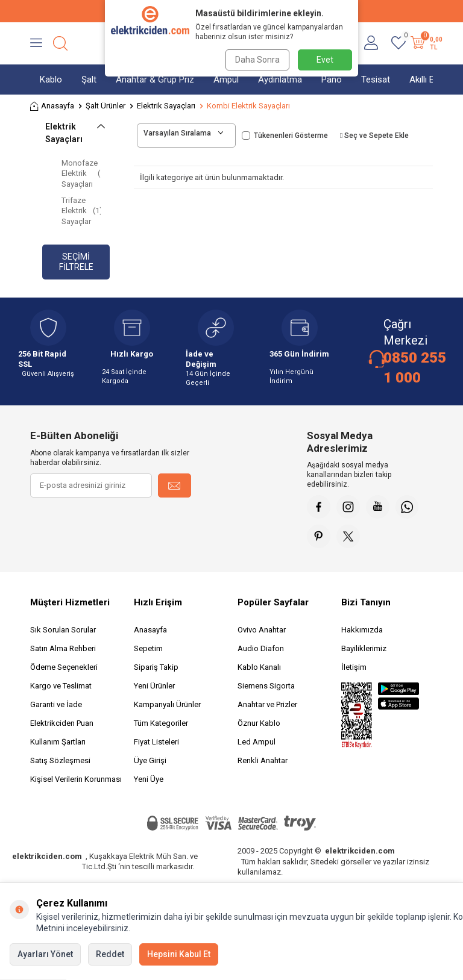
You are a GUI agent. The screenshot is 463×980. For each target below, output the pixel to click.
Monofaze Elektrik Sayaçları (81, 173)
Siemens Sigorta (266, 687)
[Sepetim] (425, 43)
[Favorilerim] (398, 43)
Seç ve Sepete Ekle (374, 136)
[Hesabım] (371, 43)
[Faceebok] (319, 507)
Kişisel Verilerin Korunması (76, 780)
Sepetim (148, 650)
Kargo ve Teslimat (61, 687)
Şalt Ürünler (106, 106)
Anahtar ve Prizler (267, 706)
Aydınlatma (280, 80)
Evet (325, 60)
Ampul (226, 80)
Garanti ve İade (56, 706)
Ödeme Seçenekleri (64, 668)
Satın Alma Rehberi (63, 650)
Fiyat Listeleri (156, 743)
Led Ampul (257, 743)
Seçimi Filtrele (76, 262)
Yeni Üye (149, 780)
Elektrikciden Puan (62, 724)
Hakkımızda (362, 631)
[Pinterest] (319, 537)
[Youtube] (379, 507)
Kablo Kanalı (259, 668)
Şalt (89, 80)
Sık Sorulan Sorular (63, 631)
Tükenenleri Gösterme (285, 136)
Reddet (110, 954)
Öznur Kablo (259, 724)
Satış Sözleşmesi (60, 762)
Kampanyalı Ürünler (167, 706)
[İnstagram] (349, 507)
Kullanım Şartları (58, 743)
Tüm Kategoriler (161, 724)
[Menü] (36, 43)
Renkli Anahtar (263, 762)
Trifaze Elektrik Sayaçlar (81, 211)
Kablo (51, 80)
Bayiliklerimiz (364, 650)
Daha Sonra (257, 60)
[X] (349, 537)
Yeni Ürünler (154, 687)
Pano (332, 80)
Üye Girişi (150, 762)
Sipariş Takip (156, 668)
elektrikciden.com (47, 857)
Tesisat (376, 80)
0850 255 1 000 (415, 367)
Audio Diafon (261, 650)
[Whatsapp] (409, 507)
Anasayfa (52, 106)
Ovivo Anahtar (262, 631)
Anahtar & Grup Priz (155, 80)
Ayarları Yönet (45, 954)
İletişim (354, 668)
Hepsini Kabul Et (179, 954)
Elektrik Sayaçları (166, 106)
